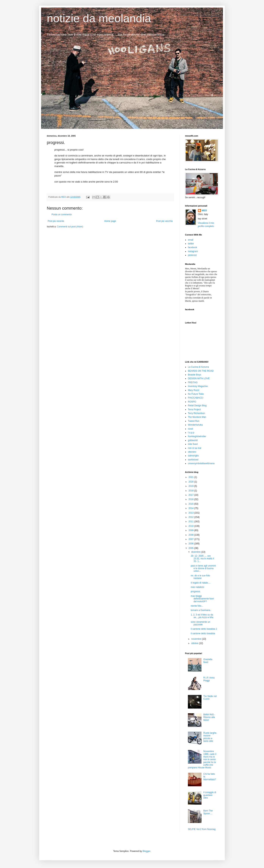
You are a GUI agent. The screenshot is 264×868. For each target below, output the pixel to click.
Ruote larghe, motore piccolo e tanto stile (210, 737)
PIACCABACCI (196, 398)
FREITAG (193, 382)
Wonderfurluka (195, 425)
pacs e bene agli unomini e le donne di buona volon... (203, 568)
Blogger (146, 851)
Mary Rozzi (194, 390)
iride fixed (193, 444)
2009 (191, 530)
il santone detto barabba (203, 633)
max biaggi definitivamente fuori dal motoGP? (202, 599)
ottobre (195, 643)
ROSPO (192, 402)
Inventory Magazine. (198, 386)
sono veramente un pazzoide (200, 623)
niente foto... (197, 606)
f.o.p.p (191, 433)
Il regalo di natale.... (201, 583)
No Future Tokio (196, 394)
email (191, 240)
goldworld (193, 440)
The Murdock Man (197, 417)
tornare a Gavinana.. (201, 610)
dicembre (196, 552)
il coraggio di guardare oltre (210, 795)
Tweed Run (194, 421)
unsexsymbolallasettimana (201, 463)
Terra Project (194, 410)
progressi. (196, 591)
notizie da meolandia (99, 18)
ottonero (192, 452)
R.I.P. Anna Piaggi (209, 679)
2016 (191, 499)
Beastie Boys (194, 375)
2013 (191, 513)
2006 (191, 544)
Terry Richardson (196, 413)
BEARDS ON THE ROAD (201, 371)
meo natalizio (197, 587)
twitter (191, 244)
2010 (191, 526)
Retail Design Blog (197, 406)
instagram (193, 251)
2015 (191, 504)
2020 (191, 482)
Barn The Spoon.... (208, 812)
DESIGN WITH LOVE (199, 378)
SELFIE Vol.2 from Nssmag (202, 829)
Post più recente (56, 221)
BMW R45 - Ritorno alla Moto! (209, 717)
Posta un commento (62, 214)
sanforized (193, 460)
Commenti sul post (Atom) (70, 227)
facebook (193, 247)
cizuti (190, 429)
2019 (191, 486)
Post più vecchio (164, 221)
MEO (204, 211)
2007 (191, 539)
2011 (191, 521)
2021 (191, 477)
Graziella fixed (208, 661)
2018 (191, 491)
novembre (197, 639)
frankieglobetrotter (197, 436)
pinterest (192, 255)
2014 (191, 508)
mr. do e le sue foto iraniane (200, 577)
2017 (191, 495)
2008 (191, 535)
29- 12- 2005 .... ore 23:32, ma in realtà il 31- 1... (202, 559)
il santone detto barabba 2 (204, 629)
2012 (191, 517)
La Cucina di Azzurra (198, 367)
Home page (110, 221)
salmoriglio (193, 456)
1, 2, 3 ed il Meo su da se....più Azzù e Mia (202, 616)
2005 (191, 548)
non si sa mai (195, 448)
